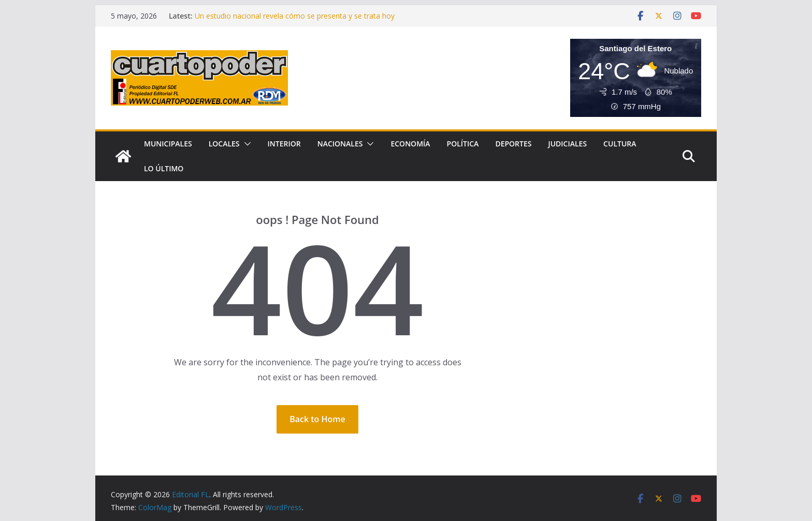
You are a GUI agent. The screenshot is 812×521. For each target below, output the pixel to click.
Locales (224, 144)
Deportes (513, 144)
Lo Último (164, 168)
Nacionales (340, 144)
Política (463, 144)
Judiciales (567, 144)
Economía (410, 144)
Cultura (620, 144)
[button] (245, 144)
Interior (284, 144)
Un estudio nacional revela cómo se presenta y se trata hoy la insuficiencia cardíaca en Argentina (295, 21)
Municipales (168, 144)
